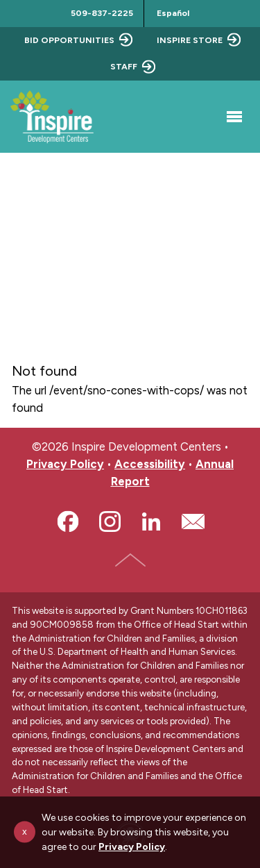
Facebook (68, 521)
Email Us (193, 521)
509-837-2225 (102, 13)
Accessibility (150, 464)
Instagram (110, 521)
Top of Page (130, 560)
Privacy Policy (65, 464)
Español (173, 13)
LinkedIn (151, 521)
